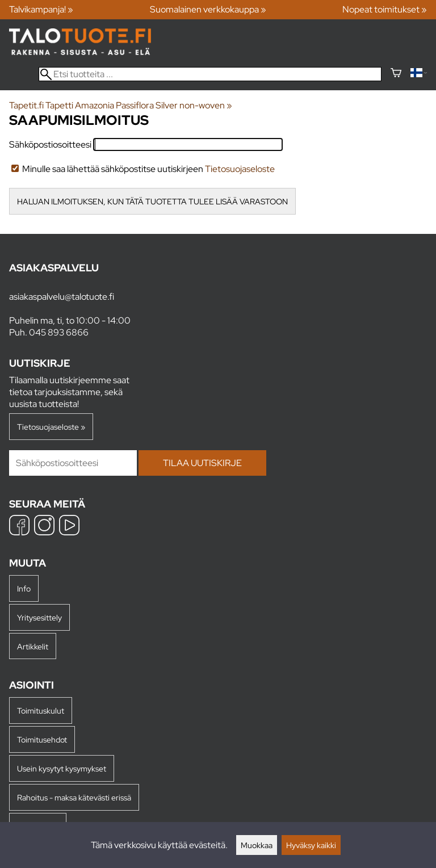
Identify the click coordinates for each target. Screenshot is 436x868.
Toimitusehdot (42, 739)
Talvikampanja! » (41, 9)
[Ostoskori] (396, 74)
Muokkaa (257, 845)
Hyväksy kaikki (311, 845)
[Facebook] (19, 527)
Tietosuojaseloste (240, 169)
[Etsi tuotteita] (210, 74)
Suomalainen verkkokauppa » (208, 9)
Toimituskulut (41, 710)
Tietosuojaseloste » (51, 427)
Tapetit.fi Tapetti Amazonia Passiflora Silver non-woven (121, 105)
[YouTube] (69, 527)
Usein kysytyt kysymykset (62, 768)
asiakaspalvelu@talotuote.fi (62, 297)
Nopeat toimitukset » (385, 9)
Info (24, 588)
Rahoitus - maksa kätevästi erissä (74, 797)
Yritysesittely (39, 617)
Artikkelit (33, 646)
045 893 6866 (59, 332)
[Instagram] (44, 527)
